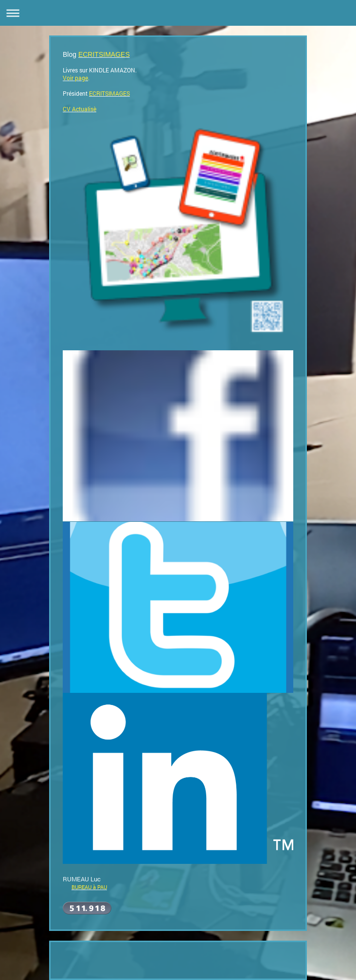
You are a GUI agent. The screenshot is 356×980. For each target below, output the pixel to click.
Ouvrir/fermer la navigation (178, 13)
